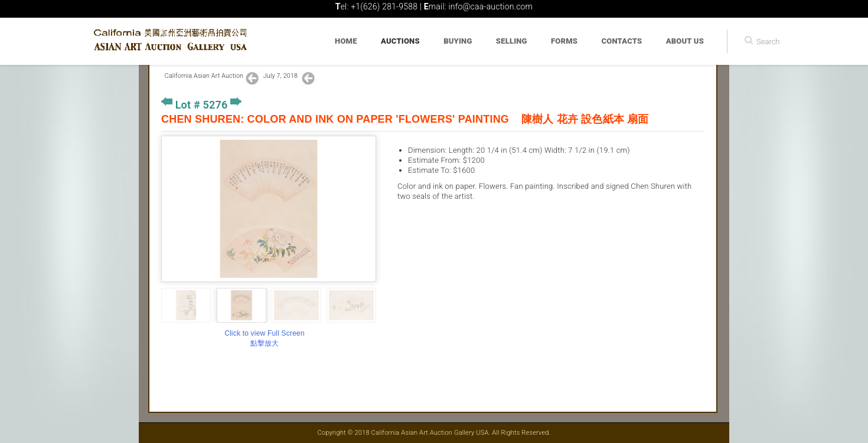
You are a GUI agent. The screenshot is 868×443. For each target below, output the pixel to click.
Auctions (400, 41)
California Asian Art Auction (204, 76)
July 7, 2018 (281, 76)
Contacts (622, 41)
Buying (458, 41)
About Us (685, 41)
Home (346, 41)
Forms (564, 41)
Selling (512, 41)
